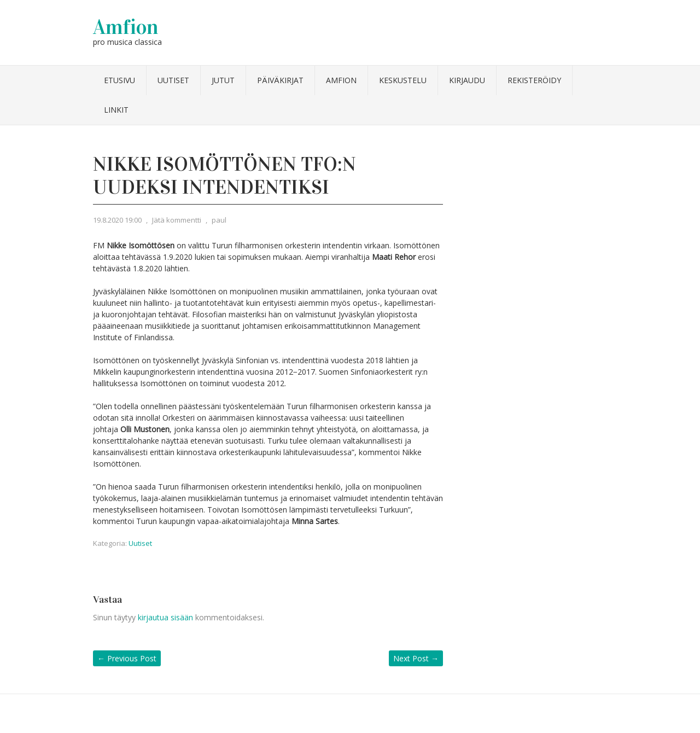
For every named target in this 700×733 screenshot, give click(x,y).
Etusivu (119, 80)
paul (219, 220)
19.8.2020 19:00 (117, 220)
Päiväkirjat (280, 80)
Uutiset (173, 80)
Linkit (116, 110)
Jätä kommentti (177, 220)
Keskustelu (403, 80)
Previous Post (127, 658)
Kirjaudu (467, 80)
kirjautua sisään (165, 617)
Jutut (223, 80)
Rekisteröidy (534, 80)
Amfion (126, 27)
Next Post (416, 658)
